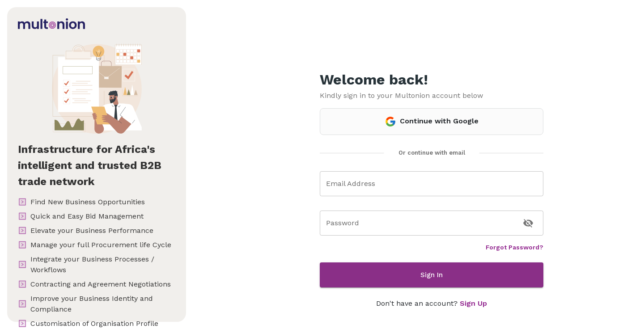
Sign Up (473, 303)
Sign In (432, 275)
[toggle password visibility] (528, 223)
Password (343, 223)
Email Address (351, 183)
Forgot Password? (515, 247)
